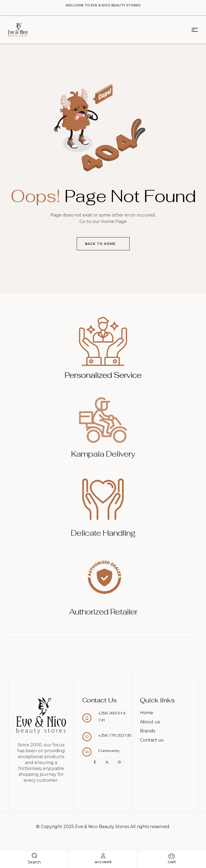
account (103, 862)
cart (172, 862)
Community (109, 751)
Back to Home (104, 244)
